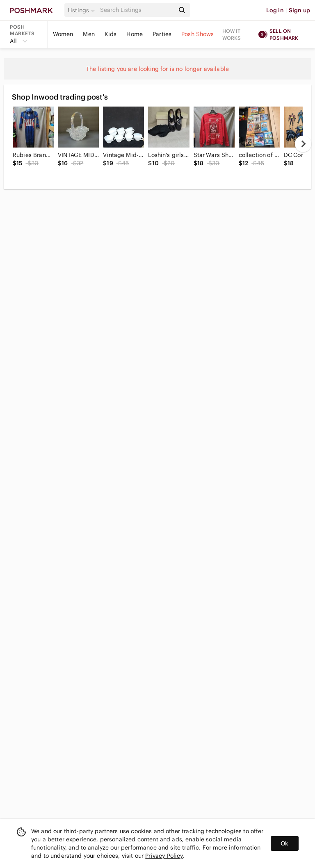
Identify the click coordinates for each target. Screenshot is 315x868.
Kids (111, 34)
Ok (284, 843)
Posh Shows (198, 34)
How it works (232, 34)
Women (63, 34)
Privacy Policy (164, 856)
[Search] (137, 10)
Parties (162, 34)
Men (89, 34)
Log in (275, 10)
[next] (303, 144)
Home (135, 34)
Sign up (299, 10)
